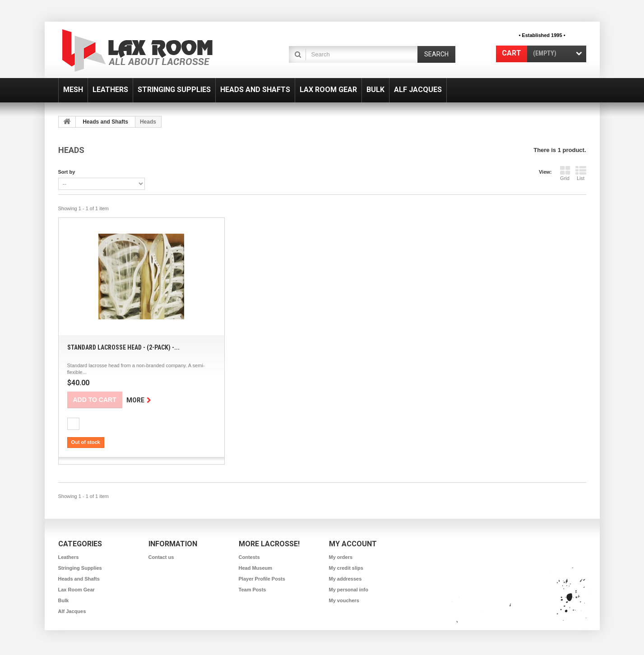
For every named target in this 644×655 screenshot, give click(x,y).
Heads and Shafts (255, 90)
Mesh (73, 90)
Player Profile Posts (262, 579)
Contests (249, 557)
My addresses (345, 579)
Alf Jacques (418, 90)
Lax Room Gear (328, 90)
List (581, 173)
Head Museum (256, 568)
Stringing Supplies (174, 90)
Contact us (161, 557)
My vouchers (344, 600)
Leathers (110, 90)
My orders (341, 557)
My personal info (349, 590)
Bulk (375, 90)
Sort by (67, 172)
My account (353, 544)
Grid (565, 173)
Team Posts (253, 590)
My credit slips (346, 568)
